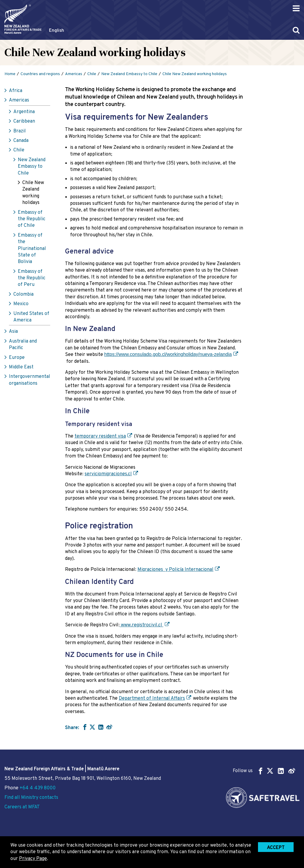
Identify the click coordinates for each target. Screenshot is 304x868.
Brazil (20, 131)
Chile (19, 150)
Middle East (21, 367)
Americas (19, 100)
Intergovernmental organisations (30, 380)
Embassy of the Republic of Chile (32, 219)
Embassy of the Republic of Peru (32, 278)
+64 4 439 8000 (38, 788)
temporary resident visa (100, 436)
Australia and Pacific (23, 345)
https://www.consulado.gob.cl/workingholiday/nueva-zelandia (168, 354)
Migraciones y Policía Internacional (175, 570)
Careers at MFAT (22, 807)
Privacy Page (33, 859)
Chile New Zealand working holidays (33, 193)
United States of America (31, 317)
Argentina (24, 112)
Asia (13, 332)
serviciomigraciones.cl (108, 474)
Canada (21, 141)
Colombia (23, 294)
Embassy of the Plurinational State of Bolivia (32, 249)
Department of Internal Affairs (152, 698)
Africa (16, 91)
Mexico (21, 304)
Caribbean (24, 121)
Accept (276, 848)
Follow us (264, 771)
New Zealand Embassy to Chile (32, 167)
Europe (17, 358)
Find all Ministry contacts (31, 798)
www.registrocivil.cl (141, 625)
